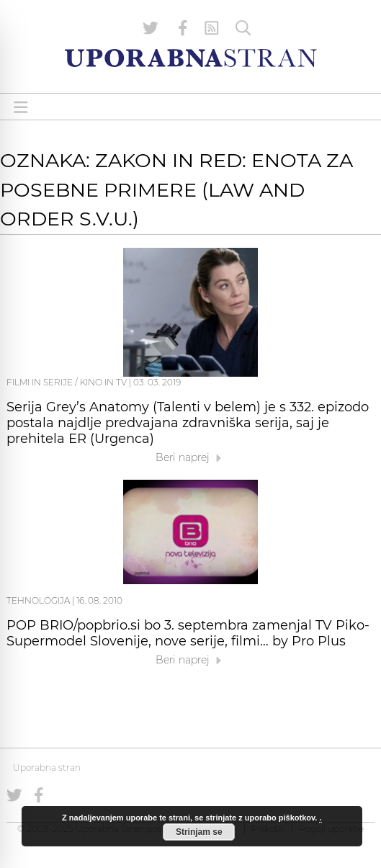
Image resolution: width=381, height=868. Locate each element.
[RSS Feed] (212, 28)
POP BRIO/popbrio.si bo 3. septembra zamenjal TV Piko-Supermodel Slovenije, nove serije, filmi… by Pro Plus (188, 633)
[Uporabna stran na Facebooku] (183, 28)
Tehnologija (38, 600)
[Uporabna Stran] (191, 58)
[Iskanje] (243, 28)
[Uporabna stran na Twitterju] (151, 28)
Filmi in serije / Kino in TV (67, 382)
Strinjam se (199, 832)
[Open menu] (21, 107)
